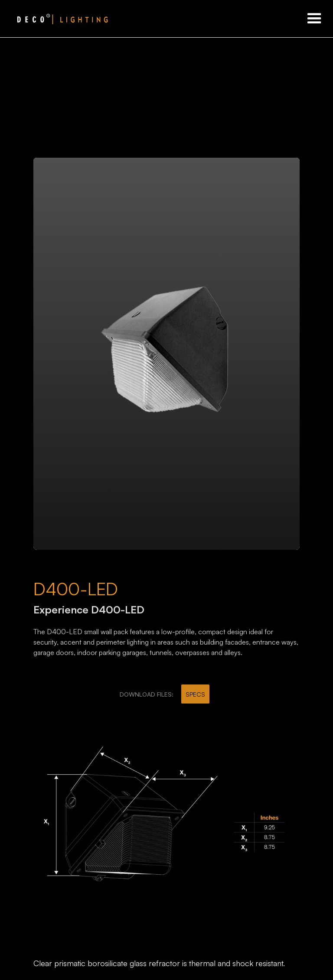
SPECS (195, 697)
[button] (314, 19)
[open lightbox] (166, 354)
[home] (54, 19)
